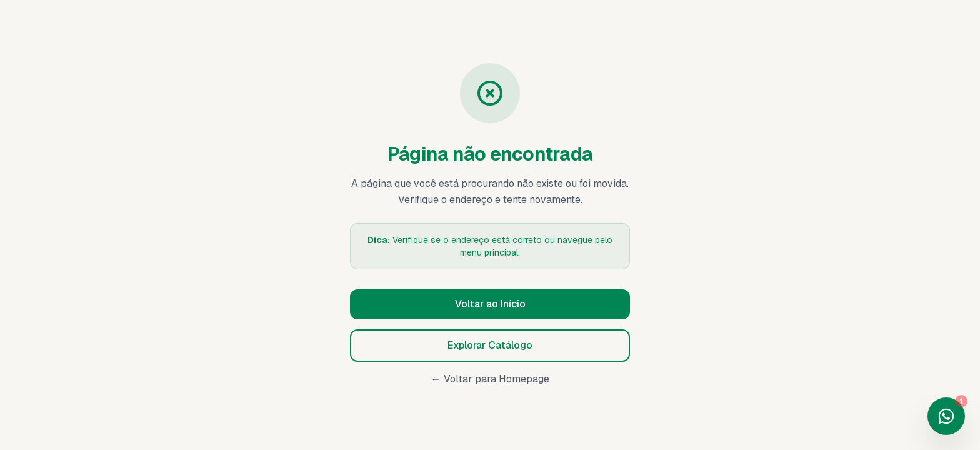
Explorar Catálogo (490, 345)
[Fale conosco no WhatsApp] (946, 416)
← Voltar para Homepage (490, 379)
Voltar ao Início (490, 304)
